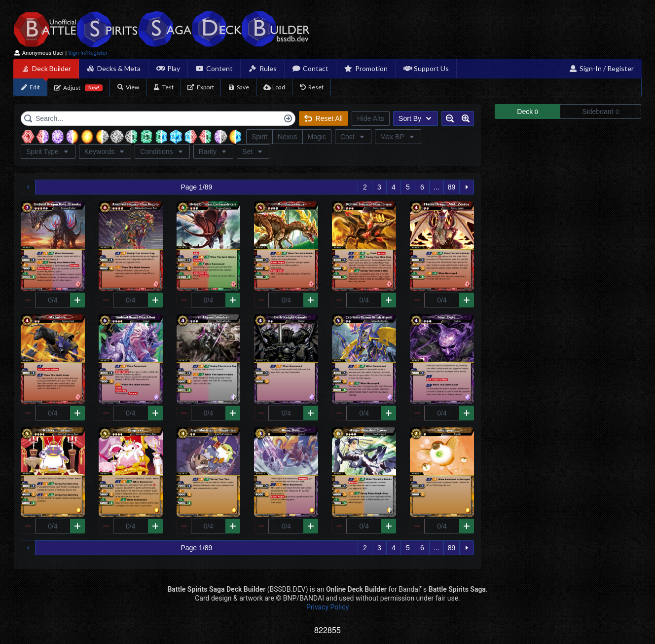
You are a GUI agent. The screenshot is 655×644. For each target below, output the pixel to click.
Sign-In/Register (88, 53)
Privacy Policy (327, 607)
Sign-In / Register (601, 68)
